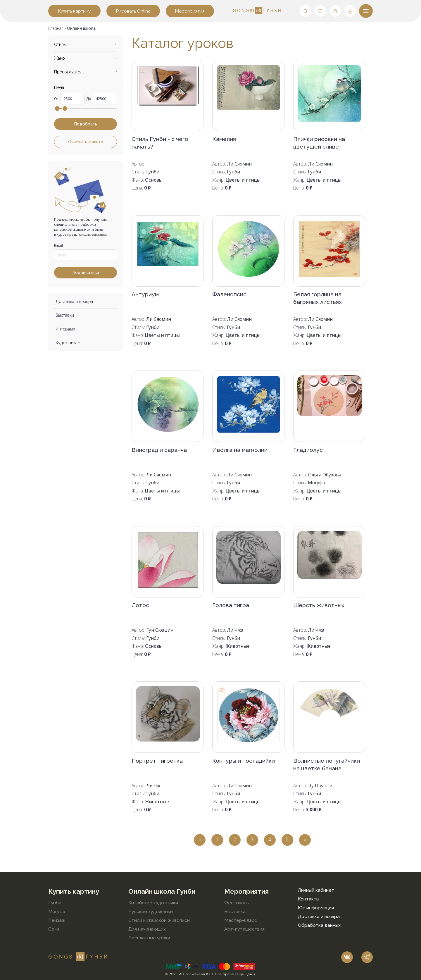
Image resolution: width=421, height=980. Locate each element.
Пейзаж (57, 920)
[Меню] (366, 11)
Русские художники (151, 911)
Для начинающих (147, 929)
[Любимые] (320, 11)
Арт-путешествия (244, 929)
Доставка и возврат (75, 302)
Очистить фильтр (86, 142)
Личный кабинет (316, 890)
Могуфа (57, 911)
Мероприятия (190, 11)
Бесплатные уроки (149, 938)
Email (58, 246)
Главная (56, 28)
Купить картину (74, 11)
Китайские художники (153, 903)
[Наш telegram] (367, 957)
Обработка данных (319, 925)
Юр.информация (316, 908)
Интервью (65, 329)
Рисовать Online (133, 11)
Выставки (65, 315)
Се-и (54, 929)
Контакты (309, 899)
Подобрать (86, 124)
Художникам (68, 343)
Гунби (55, 903)
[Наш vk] (347, 957)
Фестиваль (237, 903)
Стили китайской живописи (159, 920)
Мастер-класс (241, 920)
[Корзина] (335, 11)
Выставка (235, 911)
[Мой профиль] (350, 11)
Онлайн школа (81, 28)
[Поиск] (306, 11)
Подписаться (86, 273)
